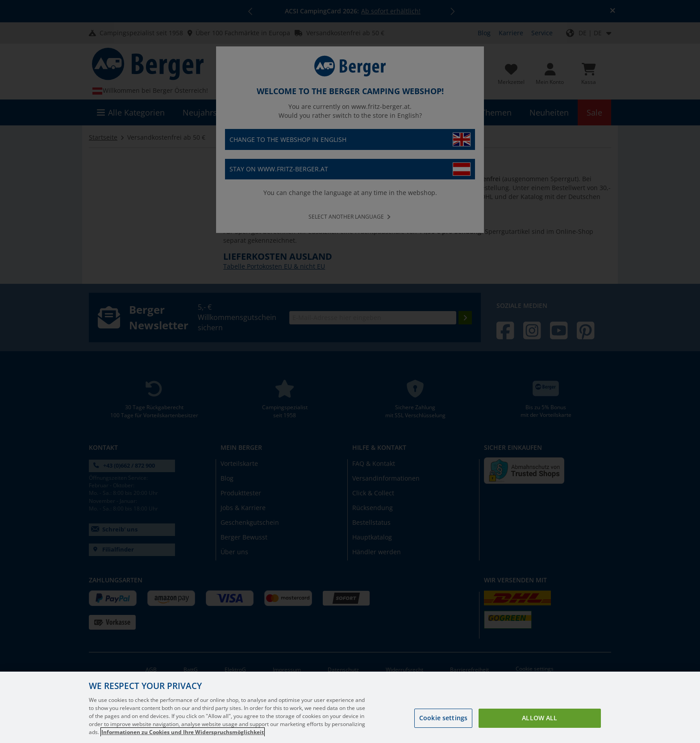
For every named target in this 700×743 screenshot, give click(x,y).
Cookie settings (443, 718)
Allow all (540, 718)
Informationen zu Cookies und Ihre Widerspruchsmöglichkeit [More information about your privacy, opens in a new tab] (183, 732)
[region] (350, 707)
